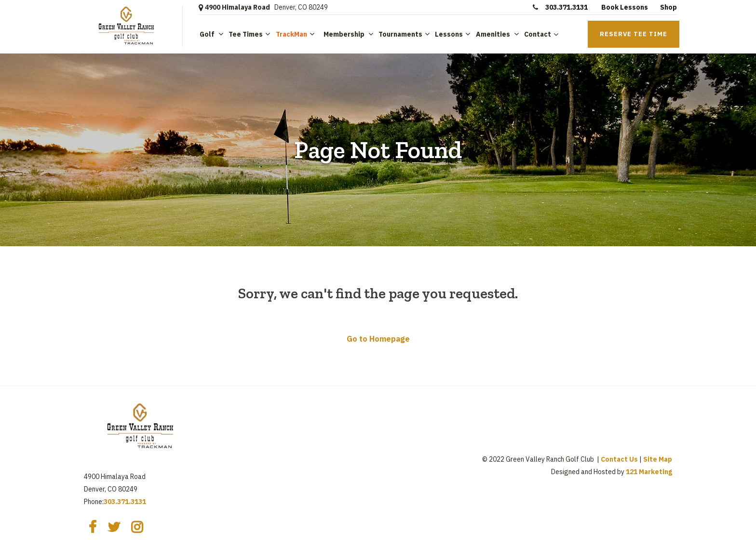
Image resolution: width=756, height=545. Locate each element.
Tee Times (246, 34)
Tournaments (400, 34)
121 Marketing (649, 472)
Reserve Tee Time (634, 34)
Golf (208, 34)
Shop (668, 7)
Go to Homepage (378, 339)
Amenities (494, 34)
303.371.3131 (567, 7)
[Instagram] (137, 527)
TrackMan (291, 34)
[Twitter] (114, 527)
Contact (538, 34)
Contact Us (619, 459)
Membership (344, 34)
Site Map (658, 459)
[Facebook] (93, 527)
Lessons (449, 34)
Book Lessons (625, 7)
